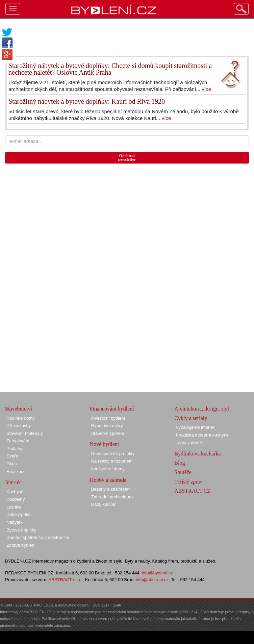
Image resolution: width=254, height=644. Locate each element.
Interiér (13, 482)
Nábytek (15, 522)
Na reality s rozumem (112, 461)
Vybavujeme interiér (195, 427)
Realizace (16, 472)
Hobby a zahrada (108, 480)
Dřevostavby (19, 426)
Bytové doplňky (21, 530)
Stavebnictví (19, 409)
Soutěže (183, 472)
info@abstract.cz (152, 580)
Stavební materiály (25, 433)
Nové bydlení (105, 444)
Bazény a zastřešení (111, 489)
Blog (180, 463)
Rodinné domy (21, 418)
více (206, 89)
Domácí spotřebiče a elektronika (38, 537)
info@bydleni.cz (157, 573)
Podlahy (14, 449)
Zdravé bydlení (21, 545)
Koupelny (16, 499)
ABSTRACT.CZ (192, 491)
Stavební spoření (108, 433)
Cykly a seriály (191, 418)
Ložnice (14, 507)
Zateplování (18, 441)
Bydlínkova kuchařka (197, 454)
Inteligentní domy (108, 469)
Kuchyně (15, 492)
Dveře (12, 456)
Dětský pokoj (19, 514)
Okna (12, 464)
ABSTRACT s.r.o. (66, 580)
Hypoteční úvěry (107, 426)
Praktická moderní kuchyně (202, 435)
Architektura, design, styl (202, 409)
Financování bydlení (112, 409)
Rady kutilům (104, 504)
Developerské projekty (113, 454)
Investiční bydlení (108, 418)
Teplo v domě (189, 442)
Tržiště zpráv (188, 482)
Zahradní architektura (112, 497)
